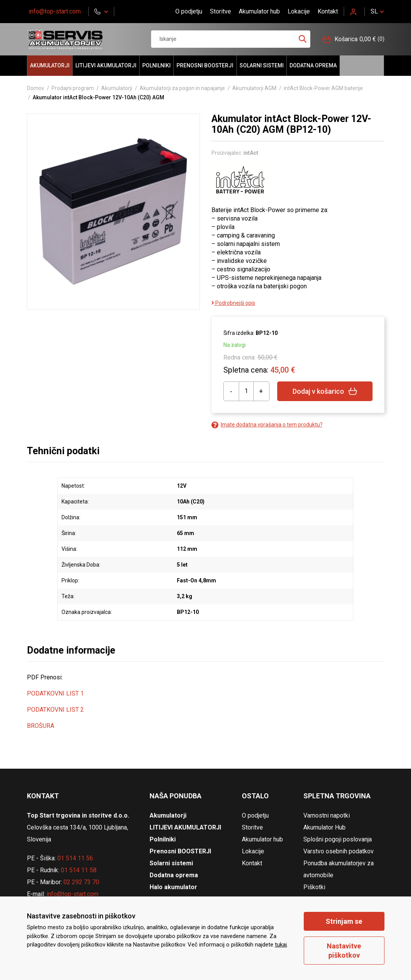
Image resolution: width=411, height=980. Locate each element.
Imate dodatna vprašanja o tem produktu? (267, 425)
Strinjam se (344, 921)
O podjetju (189, 11)
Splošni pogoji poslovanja (338, 839)
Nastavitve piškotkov (344, 950)
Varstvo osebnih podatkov (339, 851)
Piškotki (314, 887)
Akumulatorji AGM (254, 88)
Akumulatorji (50, 65)
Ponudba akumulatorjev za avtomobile (339, 869)
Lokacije (299, 11)
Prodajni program (73, 88)
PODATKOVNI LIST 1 (55, 693)
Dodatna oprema (313, 65)
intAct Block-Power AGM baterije (323, 88)
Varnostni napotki (327, 815)
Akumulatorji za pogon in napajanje (182, 88)
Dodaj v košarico (325, 391)
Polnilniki (156, 65)
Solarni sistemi (262, 65)
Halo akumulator (362, 66)
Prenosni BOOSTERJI (205, 65)
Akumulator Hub (324, 827)
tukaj (281, 945)
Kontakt (328, 11)
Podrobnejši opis (233, 303)
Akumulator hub (259, 11)
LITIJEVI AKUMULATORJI (106, 65)
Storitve (220, 11)
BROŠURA (41, 726)
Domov (36, 88)
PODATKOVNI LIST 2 (55, 710)
